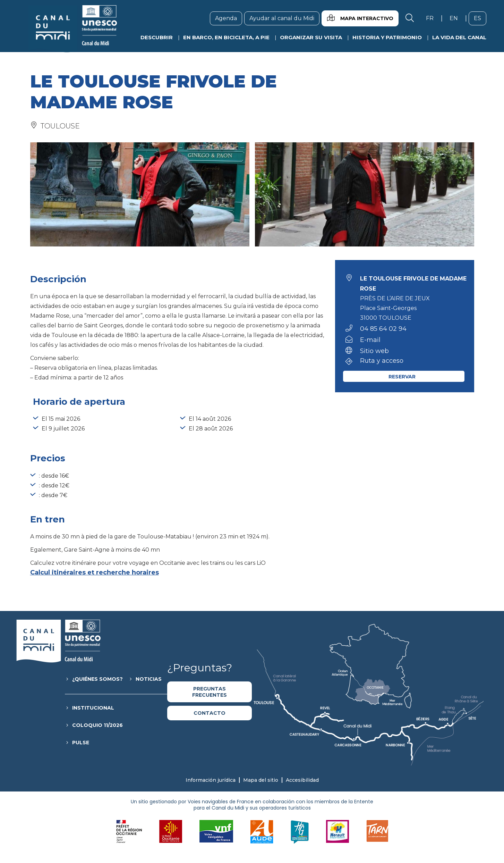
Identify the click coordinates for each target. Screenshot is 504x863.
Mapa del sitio (261, 780)
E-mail (370, 340)
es (480, 18)
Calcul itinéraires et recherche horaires (95, 572)
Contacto (210, 713)
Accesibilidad (302, 780)
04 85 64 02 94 (383, 329)
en (456, 18)
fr (432, 18)
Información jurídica (211, 780)
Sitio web (374, 351)
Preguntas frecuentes (210, 692)
